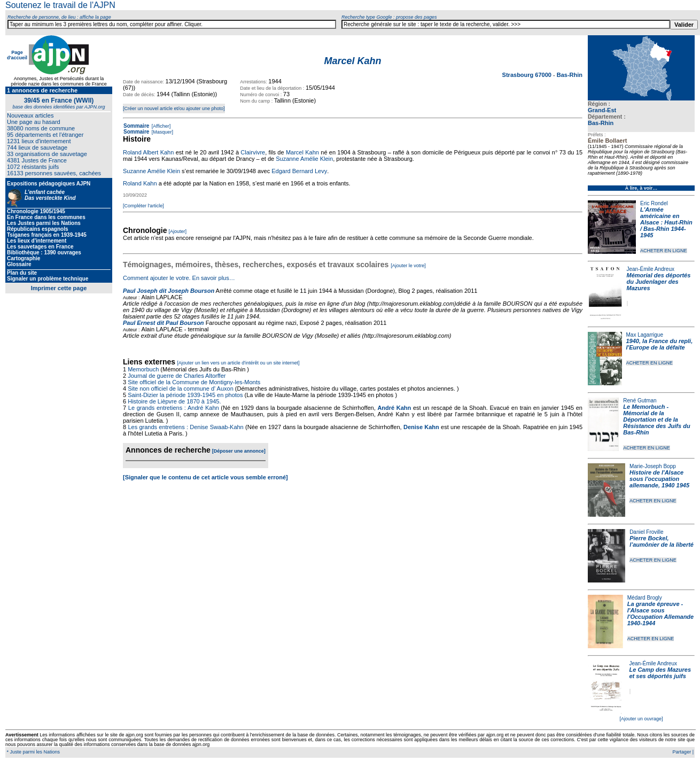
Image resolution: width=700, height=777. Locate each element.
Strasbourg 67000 (528, 75)
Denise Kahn (421, 427)
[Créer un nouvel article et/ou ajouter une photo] (174, 108)
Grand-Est (602, 110)
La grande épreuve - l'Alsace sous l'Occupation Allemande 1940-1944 (660, 613)
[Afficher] (160, 126)
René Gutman (640, 401)
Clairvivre (253, 152)
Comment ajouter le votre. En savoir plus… (179, 278)
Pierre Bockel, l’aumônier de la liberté (662, 541)
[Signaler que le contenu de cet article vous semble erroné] (205, 477)
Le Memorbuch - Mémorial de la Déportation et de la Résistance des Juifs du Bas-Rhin (656, 419)
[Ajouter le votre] (408, 266)
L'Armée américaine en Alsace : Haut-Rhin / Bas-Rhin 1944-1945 (666, 222)
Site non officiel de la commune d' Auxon (181, 388)
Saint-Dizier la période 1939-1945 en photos (185, 395)
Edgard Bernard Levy (299, 171)
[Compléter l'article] (143, 206)
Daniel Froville (646, 532)
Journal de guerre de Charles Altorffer (177, 376)
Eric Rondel (654, 203)
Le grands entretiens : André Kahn (174, 408)
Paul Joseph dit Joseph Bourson (169, 291)
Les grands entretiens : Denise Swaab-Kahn (185, 427)
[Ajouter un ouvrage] (641, 719)
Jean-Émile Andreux (651, 269)
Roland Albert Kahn (148, 152)
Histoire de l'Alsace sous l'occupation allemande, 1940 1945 (659, 479)
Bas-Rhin (601, 123)
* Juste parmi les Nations (33, 752)
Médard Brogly (645, 598)
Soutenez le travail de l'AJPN (60, 5)
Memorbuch (143, 369)
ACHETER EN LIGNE (664, 251)
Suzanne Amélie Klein (304, 159)
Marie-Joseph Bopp (653, 466)
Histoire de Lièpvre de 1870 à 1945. (174, 401)
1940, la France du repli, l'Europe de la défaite (660, 344)
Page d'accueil (17, 55)
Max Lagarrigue (645, 335)
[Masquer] (162, 132)
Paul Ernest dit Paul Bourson (164, 323)
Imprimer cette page (59, 288)
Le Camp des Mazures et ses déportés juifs (660, 673)
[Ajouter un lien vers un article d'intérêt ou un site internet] (238, 363)
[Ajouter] (178, 231)
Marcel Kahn (302, 152)
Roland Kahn (140, 183)
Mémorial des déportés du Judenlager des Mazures (659, 282)
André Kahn (394, 408)
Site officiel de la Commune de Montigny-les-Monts (194, 382)
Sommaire (136, 126)
